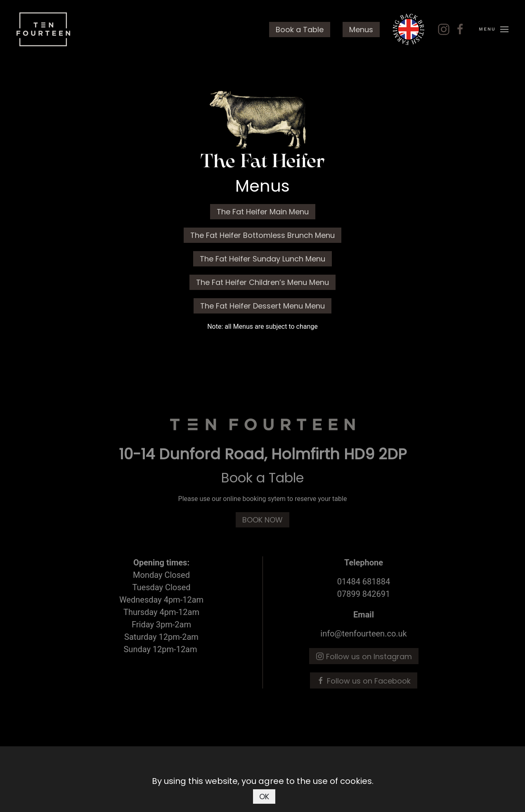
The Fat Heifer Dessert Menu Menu (262, 306)
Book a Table (300, 30)
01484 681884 (364, 582)
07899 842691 (364, 594)
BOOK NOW (262, 520)
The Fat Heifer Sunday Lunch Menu (262, 259)
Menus (361, 30)
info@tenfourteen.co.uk (363, 634)
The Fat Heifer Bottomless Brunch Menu (262, 235)
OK (264, 797)
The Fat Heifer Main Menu (263, 212)
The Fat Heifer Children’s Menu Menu (262, 282)
